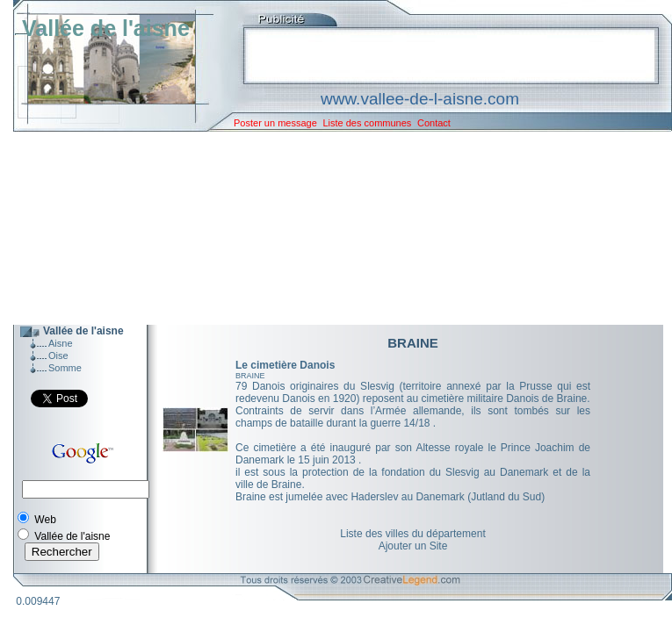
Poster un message (275, 123)
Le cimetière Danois (285, 365)
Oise (58, 355)
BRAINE (250, 376)
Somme (65, 368)
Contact (434, 123)
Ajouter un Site (413, 546)
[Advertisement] (329, 228)
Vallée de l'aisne (106, 28)
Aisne (61, 343)
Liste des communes (367, 123)
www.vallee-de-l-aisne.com (420, 99)
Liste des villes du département (412, 534)
